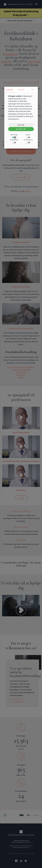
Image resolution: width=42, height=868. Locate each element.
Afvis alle (21, 125)
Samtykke (10, 89)
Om (32, 89)
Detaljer (21, 89)
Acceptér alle (21, 129)
